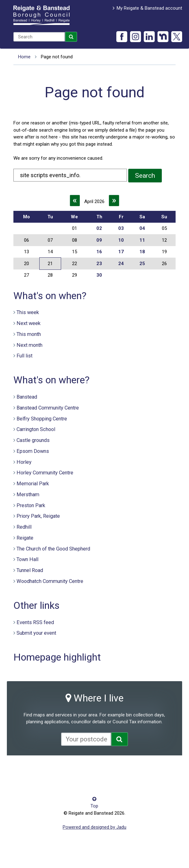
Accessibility (26, 769)
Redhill (24, 527)
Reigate (25, 538)
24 (121, 264)
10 (121, 240)
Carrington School (36, 429)
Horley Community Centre (45, 473)
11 (142, 240)
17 (121, 252)
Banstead (27, 397)
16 (99, 252)
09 (99, 240)
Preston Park (31, 505)
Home (24, 57)
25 (142, 264)
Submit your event (36, 633)
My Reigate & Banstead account (149, 8)
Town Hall (27, 559)
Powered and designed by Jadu (94, 827)
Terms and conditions (36, 778)
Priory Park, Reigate (38, 516)
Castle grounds (33, 440)
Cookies (79, 769)
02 (99, 228)
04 (142, 228)
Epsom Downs (33, 451)
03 (121, 228)
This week (28, 312)
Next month (29, 345)
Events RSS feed (35, 622)
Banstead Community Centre (48, 408)
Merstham (28, 495)
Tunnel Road (30, 570)
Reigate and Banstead (41, 15)
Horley (24, 462)
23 (99, 264)
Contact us (55, 769)
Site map (134, 769)
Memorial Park (33, 484)
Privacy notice (106, 769)
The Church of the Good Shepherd (53, 549)
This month (29, 334)
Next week (29, 323)
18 (142, 252)
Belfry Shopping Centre (42, 419)
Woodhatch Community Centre (50, 581)
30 (99, 275)
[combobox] (39, 37)
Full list (24, 356)
